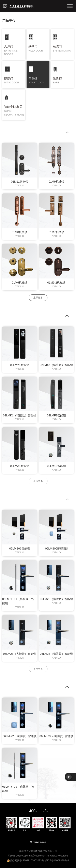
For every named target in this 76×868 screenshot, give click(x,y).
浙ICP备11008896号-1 (57, 861)
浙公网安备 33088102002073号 (27, 861)
